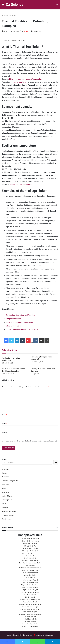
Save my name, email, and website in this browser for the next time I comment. (30, 441)
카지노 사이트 (30, 565)
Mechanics (13, 15)
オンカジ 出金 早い (30, 546)
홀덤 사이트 (30, 556)
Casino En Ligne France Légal (30, 539)
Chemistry (5, 477)
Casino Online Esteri (30, 602)
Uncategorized (7, 519)
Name (4, 415)
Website (4, 432)
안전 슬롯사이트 (30, 578)
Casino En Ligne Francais (30, 580)
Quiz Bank (5, 507)
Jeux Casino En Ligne (30, 543)
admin (5, 31)
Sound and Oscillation (9, 511)
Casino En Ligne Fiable (30, 624)
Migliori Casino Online (30, 619)
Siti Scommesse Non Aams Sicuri (30, 568)
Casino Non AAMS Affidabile (30, 599)
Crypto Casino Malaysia (30, 590)
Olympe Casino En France (30, 592)
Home (5, 15)
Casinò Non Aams (30, 617)
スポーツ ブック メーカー (30, 553)
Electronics (5, 484)
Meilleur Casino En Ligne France (30, 604)
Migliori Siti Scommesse (30, 570)
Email (4, 424)
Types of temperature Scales (20, 184)
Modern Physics (7, 496)
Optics (4, 504)
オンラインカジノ (30, 595)
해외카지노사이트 (30, 558)
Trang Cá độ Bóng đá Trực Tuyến (30, 563)
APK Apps (5, 469)
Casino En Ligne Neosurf (30, 626)
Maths (4, 488)
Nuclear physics (7, 500)
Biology (4, 473)
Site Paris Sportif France (30, 560)
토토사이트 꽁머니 (30, 575)
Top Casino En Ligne (30, 612)
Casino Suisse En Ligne (30, 587)
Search (4, 459)
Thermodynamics (8, 515)
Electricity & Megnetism (10, 481)
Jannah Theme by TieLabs (45, 635)
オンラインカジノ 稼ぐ (30, 551)
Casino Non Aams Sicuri (30, 573)
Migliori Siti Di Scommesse (30, 541)
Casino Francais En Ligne (30, 607)
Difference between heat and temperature (22, 329)
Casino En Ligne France (30, 582)
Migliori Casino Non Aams (30, 585)
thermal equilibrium (20, 82)
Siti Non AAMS (30, 597)
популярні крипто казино (30, 548)
